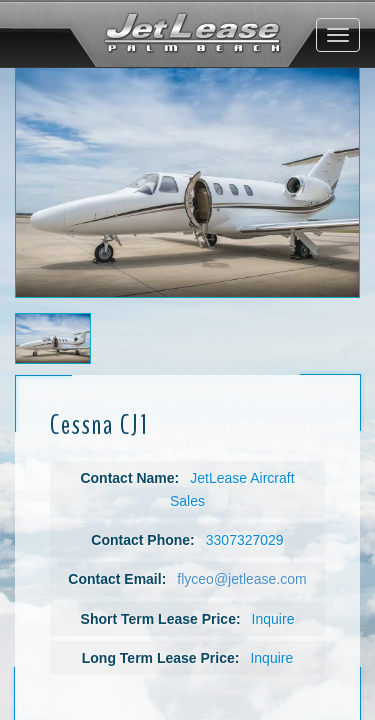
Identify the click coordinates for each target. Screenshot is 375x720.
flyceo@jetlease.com (241, 579)
